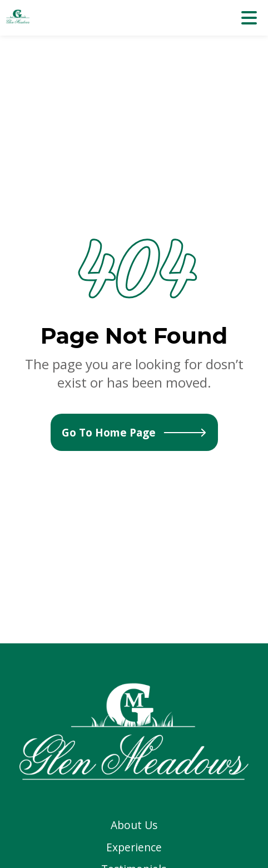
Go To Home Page (134, 432)
